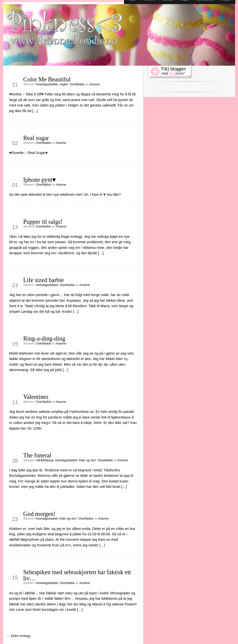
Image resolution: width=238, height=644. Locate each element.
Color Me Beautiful (47, 79)
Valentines (36, 397)
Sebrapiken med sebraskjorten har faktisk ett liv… (77, 575)
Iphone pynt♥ (40, 180)
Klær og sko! (87, 460)
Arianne (95, 84)
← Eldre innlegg (19, 636)
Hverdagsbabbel (47, 84)
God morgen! (40, 514)
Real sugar (36, 138)
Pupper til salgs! (43, 222)
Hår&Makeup (45, 460)
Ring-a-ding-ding (44, 338)
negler (64, 84)
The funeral (37, 455)
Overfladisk (77, 84)
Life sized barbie (44, 280)
